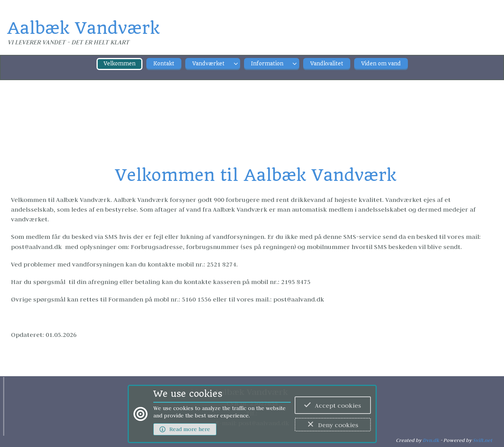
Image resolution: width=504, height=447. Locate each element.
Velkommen (119, 64)
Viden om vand (381, 64)
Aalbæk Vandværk (83, 28)
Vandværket (208, 64)
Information (267, 64)
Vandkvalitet (327, 64)
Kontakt (164, 64)
